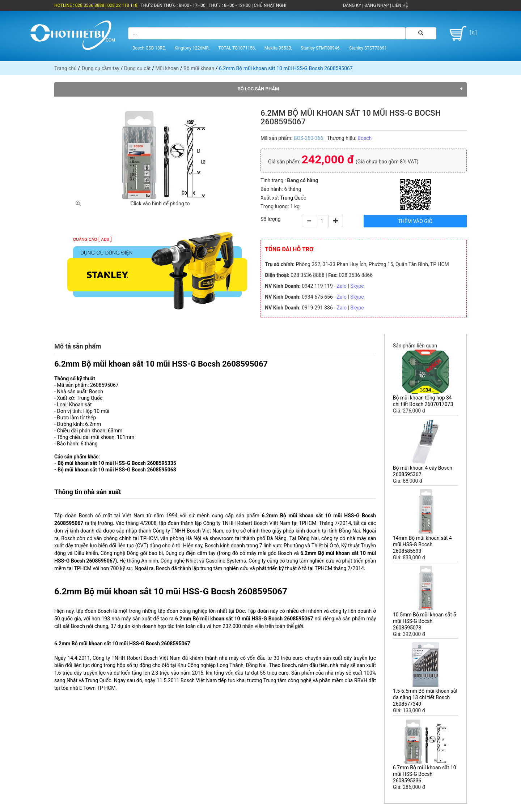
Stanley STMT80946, (321, 48)
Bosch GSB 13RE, (149, 48)
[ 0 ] (462, 33)
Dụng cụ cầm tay (101, 68)
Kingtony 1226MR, (192, 48)
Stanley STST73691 (368, 48)
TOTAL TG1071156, (237, 48)
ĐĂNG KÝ (352, 5)
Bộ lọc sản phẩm (259, 89)
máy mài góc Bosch (269, 553)
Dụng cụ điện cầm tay (190, 553)
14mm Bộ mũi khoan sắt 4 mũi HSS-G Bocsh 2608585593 (422, 544)
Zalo (342, 286)
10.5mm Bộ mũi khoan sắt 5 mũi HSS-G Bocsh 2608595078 (425, 621)
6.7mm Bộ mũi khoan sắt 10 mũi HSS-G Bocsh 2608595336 (425, 774)
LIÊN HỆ (399, 5)
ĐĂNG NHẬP (377, 5)
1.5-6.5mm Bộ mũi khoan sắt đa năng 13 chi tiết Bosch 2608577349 (425, 697)
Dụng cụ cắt (137, 68)
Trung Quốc (293, 198)
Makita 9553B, (278, 48)
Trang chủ (65, 68)
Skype (357, 286)
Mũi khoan (167, 68)
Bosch (365, 138)
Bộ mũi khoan (199, 68)
